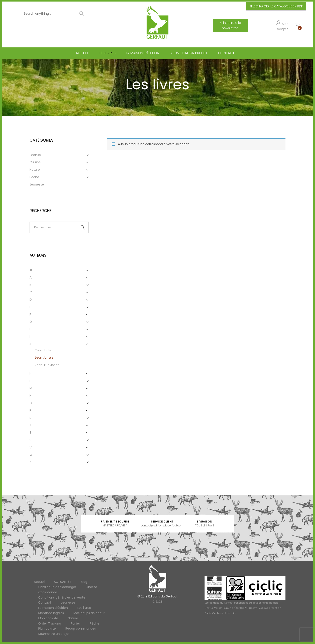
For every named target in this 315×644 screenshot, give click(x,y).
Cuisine (35, 162)
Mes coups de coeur (89, 613)
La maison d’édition (143, 53)
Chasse (35, 155)
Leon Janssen (45, 358)
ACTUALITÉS (63, 582)
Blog (84, 582)
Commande (48, 592)
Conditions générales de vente (62, 597)
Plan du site (47, 628)
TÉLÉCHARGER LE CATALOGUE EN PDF (276, 6)
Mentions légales (51, 613)
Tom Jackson (45, 350)
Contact (226, 53)
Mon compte (48, 618)
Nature (35, 170)
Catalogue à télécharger (57, 587)
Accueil (82, 53)
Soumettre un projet (189, 53)
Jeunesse (37, 184)
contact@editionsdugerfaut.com (162, 525)
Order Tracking (50, 623)
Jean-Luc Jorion (47, 365)
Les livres (108, 53)
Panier (75, 623)
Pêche (34, 177)
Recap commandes (81, 628)
